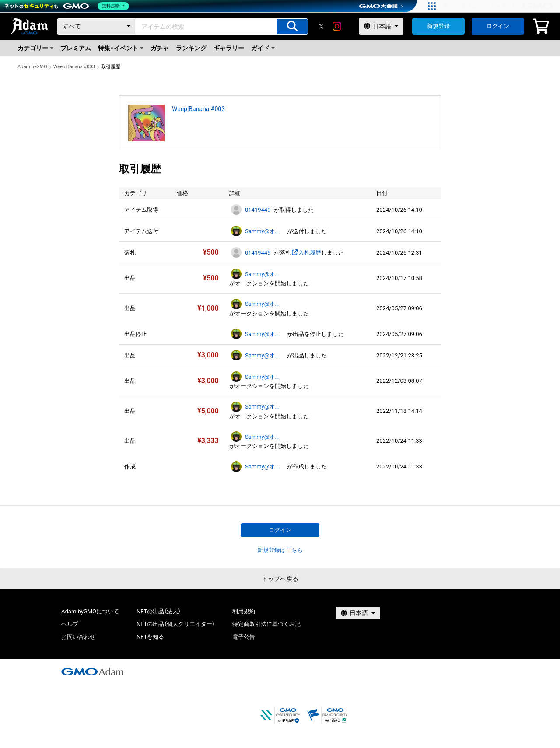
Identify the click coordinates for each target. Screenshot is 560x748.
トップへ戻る (280, 579)
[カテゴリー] (96, 26)
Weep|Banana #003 (74, 67)
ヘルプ (70, 624)
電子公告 (244, 637)
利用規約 (244, 611)
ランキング (191, 48)
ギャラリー (229, 48)
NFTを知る (150, 637)
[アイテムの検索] (292, 26)
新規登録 (438, 26)
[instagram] (337, 26)
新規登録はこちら (280, 550)
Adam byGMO (32, 67)
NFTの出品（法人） (159, 611)
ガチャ (160, 48)
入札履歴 (306, 253)
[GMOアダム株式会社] (92, 671)
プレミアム (76, 48)
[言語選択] (381, 26)
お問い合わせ (78, 637)
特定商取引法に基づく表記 (266, 624)
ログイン (498, 26)
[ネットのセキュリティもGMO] (67, 6)
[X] (321, 26)
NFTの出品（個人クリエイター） (176, 624)
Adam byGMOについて (90, 611)
